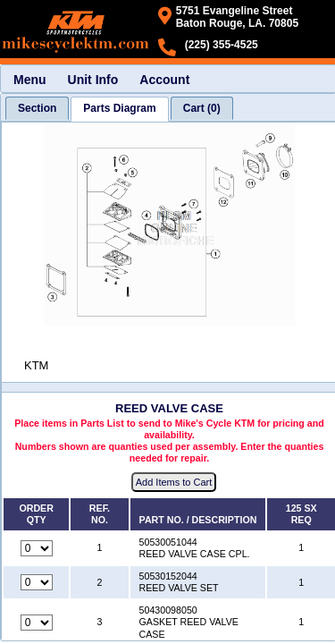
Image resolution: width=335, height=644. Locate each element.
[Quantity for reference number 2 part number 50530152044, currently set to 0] (37, 582)
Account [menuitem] (164, 80)
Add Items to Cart (174, 482)
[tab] (37, 108)
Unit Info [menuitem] (93, 80)
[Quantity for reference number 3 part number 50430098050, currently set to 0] (37, 623)
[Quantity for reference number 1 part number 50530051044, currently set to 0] (37, 548)
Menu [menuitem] (30, 80)
